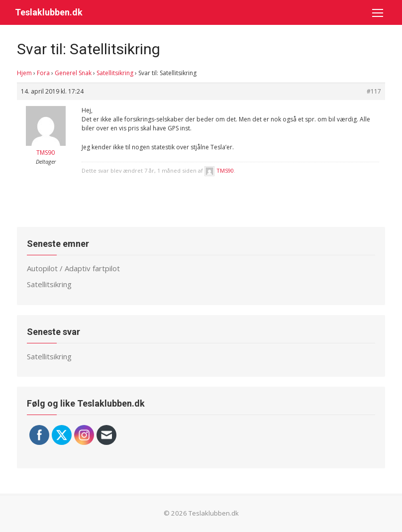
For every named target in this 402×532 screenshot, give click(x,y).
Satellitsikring (115, 73)
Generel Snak (73, 73)
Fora (43, 73)
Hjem (24, 73)
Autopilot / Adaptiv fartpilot (73, 268)
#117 (374, 91)
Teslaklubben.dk (49, 12)
